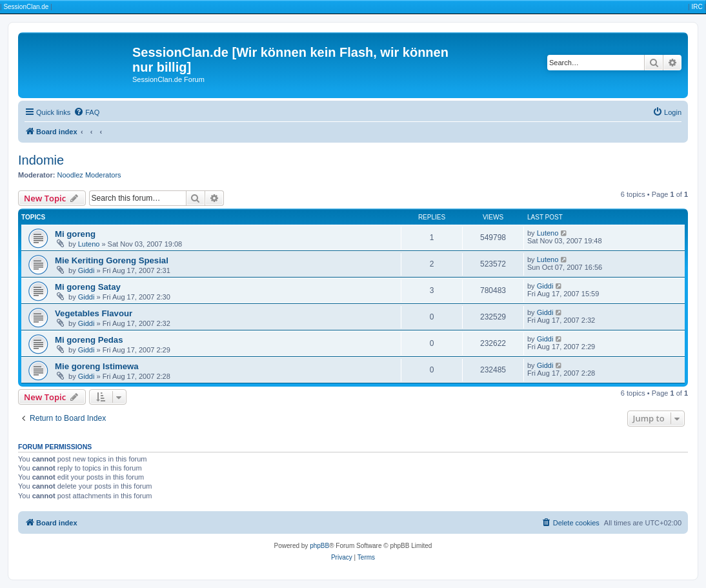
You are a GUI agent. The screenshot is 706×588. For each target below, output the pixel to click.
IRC (697, 7)
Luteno (89, 244)
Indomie (41, 160)
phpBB (319, 546)
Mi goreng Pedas (89, 340)
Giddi (86, 270)
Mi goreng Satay (88, 287)
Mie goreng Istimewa (97, 366)
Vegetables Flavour (94, 313)
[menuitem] (86, 112)
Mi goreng (75, 234)
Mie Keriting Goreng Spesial (112, 260)
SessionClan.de (26, 7)
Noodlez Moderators (89, 175)
